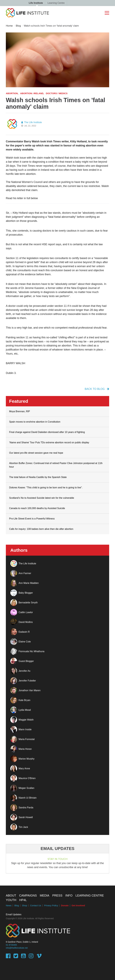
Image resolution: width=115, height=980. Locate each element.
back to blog (97, 389)
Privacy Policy (51, 905)
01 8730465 (11, 945)
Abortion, (12, 93)
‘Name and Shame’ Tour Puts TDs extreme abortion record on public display (49, 442)
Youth (11, 900)
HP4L (23, 900)
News (9, 905)
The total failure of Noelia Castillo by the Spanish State (38, 477)
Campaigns (28, 895)
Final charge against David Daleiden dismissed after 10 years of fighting (47, 432)
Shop (24, 905)
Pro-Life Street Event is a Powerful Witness (32, 519)
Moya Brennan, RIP (20, 411)
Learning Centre (56, 3)
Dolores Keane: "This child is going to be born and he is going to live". (46, 488)
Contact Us (36, 905)
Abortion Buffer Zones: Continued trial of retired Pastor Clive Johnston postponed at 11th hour (56, 465)
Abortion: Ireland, (32, 93)
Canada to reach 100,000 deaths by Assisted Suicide (37, 508)
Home (9, 26)
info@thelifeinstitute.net (17, 948)
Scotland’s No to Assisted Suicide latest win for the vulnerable (42, 498)
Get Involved (78, 905)
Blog (18, 26)
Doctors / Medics (57, 93)
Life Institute (36, 3)
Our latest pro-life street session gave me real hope (36, 453)
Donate (65, 905)
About (11, 895)
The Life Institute (32, 122)
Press (57, 895)
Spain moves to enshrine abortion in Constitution (35, 422)
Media (45, 895)
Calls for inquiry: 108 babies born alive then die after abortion (41, 529)
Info (69, 895)
